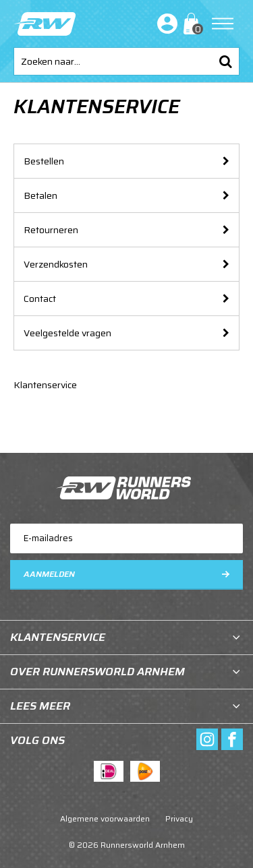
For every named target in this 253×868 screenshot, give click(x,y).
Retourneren (51, 230)
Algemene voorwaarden (105, 818)
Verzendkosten (56, 264)
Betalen (40, 195)
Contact (40, 299)
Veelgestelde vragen (67, 333)
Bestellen (44, 161)
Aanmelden (49, 574)
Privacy (179, 818)
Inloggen (165, 24)
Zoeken (225, 61)
